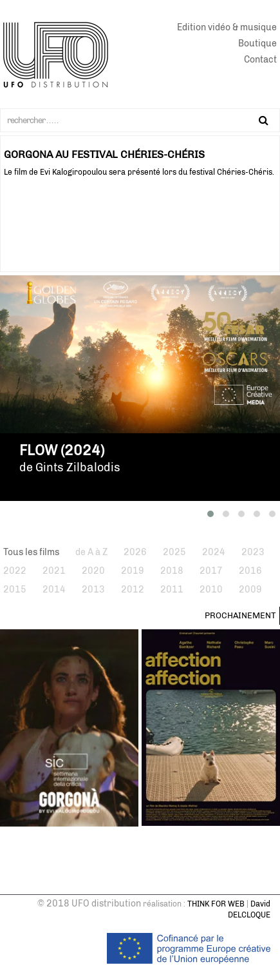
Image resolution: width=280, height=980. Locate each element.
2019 (133, 571)
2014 (54, 590)
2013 (93, 590)
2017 (211, 571)
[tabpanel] (140, 157)
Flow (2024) (62, 450)
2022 (15, 571)
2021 (54, 571)
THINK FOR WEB (216, 904)
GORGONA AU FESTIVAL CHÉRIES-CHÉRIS (104, 154)
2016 (250, 571)
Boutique (257, 44)
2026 (135, 552)
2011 (172, 590)
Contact (260, 60)
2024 (214, 552)
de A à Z (91, 552)
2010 (211, 590)
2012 (133, 590)
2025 (174, 552)
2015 (15, 590)
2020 (93, 571)
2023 (253, 552)
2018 (172, 571)
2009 (250, 590)
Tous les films (31, 552)
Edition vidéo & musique (227, 27)
